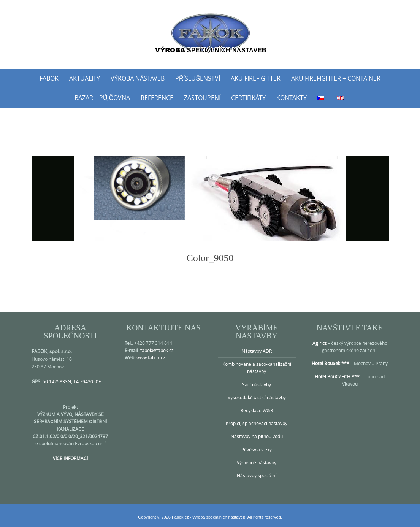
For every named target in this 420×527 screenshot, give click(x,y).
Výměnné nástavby (257, 462)
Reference (157, 98)
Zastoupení (202, 98)
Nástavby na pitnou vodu (257, 436)
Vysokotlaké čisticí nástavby (257, 397)
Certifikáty (248, 98)
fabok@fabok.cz (157, 350)
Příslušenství (198, 78)
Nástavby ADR (257, 351)
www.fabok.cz (151, 357)
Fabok (49, 78)
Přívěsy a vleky (257, 449)
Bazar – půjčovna (102, 98)
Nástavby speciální (257, 475)
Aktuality (85, 78)
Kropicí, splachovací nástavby (257, 423)
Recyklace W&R (257, 410)
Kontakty (292, 98)
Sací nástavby (257, 384)
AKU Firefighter (256, 78)
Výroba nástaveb (138, 78)
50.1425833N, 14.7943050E (72, 381)
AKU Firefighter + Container (336, 78)
